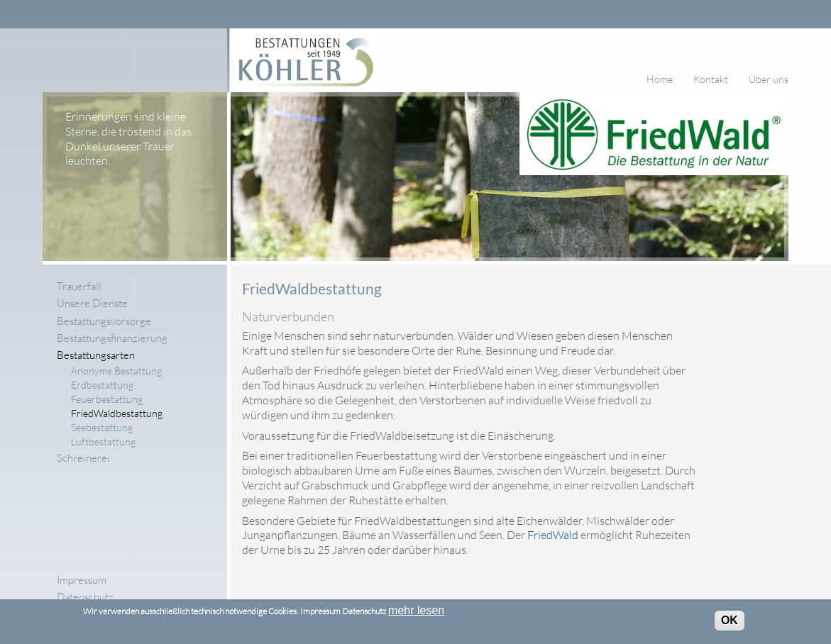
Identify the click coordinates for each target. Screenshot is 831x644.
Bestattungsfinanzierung (112, 338)
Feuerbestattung (107, 399)
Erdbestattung (102, 384)
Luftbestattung (103, 442)
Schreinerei (83, 458)
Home (660, 79)
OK (730, 624)
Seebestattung (102, 428)
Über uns (769, 79)
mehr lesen (416, 614)
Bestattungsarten (96, 355)
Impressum (82, 580)
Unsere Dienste (92, 303)
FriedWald (553, 535)
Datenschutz (85, 597)
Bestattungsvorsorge (104, 321)
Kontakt (711, 79)
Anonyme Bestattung (116, 370)
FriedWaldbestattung (117, 413)
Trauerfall (79, 286)
